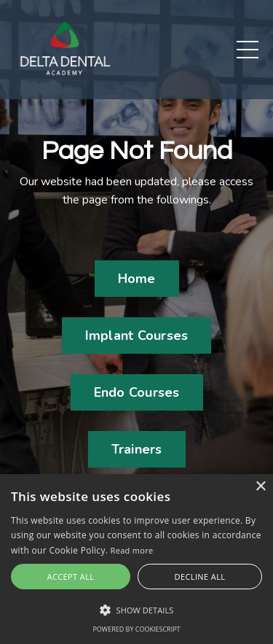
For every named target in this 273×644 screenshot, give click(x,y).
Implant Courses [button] (137, 335)
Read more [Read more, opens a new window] (132, 550)
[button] (136, 610)
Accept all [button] (71, 577)
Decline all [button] (200, 577)
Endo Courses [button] (137, 392)
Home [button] (137, 279)
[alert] (136, 559)
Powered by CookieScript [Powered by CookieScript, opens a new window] (136, 629)
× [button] (260, 487)
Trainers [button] (137, 449)
